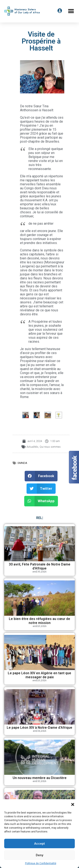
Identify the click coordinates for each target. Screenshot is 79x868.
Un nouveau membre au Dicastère (40, 778)
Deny (39, 855)
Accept (39, 844)
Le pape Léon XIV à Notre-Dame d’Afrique (39, 728)
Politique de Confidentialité (41, 863)
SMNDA (22, 463)
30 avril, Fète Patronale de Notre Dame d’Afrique (40, 566)
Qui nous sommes (50, 447)
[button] (73, 804)
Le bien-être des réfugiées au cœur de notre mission (39, 621)
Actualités (32, 447)
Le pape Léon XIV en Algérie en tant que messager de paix (39, 675)
